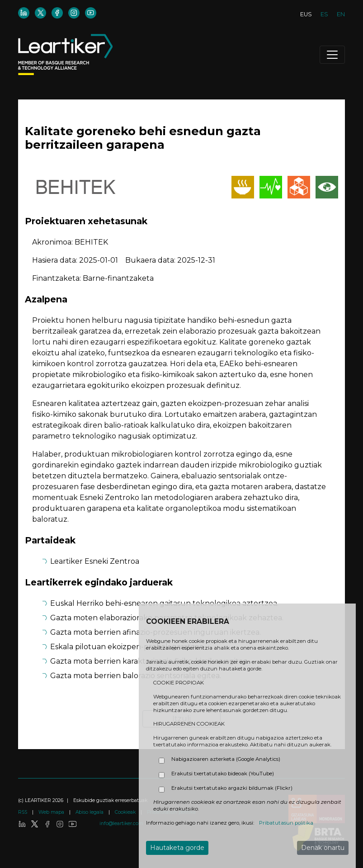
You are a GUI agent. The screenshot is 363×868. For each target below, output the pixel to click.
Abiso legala (90, 812)
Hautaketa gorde (177, 848)
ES (324, 14)
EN (341, 14)
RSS (23, 812)
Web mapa (52, 812)
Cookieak (126, 812)
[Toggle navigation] (332, 55)
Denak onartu (323, 848)
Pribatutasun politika (286, 823)
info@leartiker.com (121, 823)
